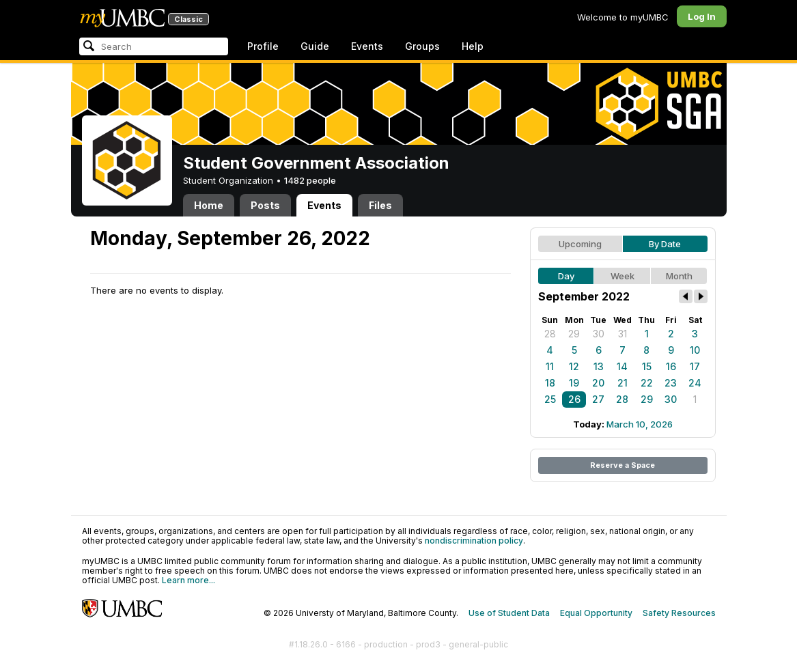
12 (574, 366)
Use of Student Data (509, 613)
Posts (265, 205)
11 (550, 366)
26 (574, 399)
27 (598, 399)
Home (209, 205)
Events (367, 46)
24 (695, 383)
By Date (665, 244)
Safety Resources (679, 613)
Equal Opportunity (596, 613)
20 (598, 383)
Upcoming (580, 244)
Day (566, 276)
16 (671, 366)
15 (647, 366)
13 (599, 366)
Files (380, 205)
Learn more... (188, 580)
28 (550, 334)
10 (695, 350)
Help (473, 46)
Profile (263, 46)
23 (671, 383)
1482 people (310, 180)
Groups (422, 46)
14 (622, 366)
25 (550, 399)
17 (695, 366)
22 (647, 383)
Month (679, 276)
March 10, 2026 (640, 424)
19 (574, 383)
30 (599, 334)
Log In (702, 16)
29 (574, 334)
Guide (315, 46)
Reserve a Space (623, 465)
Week (623, 276)
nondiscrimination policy (474, 541)
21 (623, 383)
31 (623, 334)
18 (550, 383)
